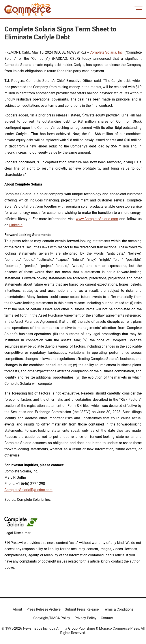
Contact (107, 618)
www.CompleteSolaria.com (97, 219)
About (17, 609)
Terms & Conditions (118, 609)
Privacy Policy (85, 618)
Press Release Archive (43, 609)
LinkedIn (16, 225)
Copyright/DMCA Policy (52, 618)
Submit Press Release (82, 609)
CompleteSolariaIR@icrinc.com (28, 490)
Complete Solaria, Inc (106, 52)
